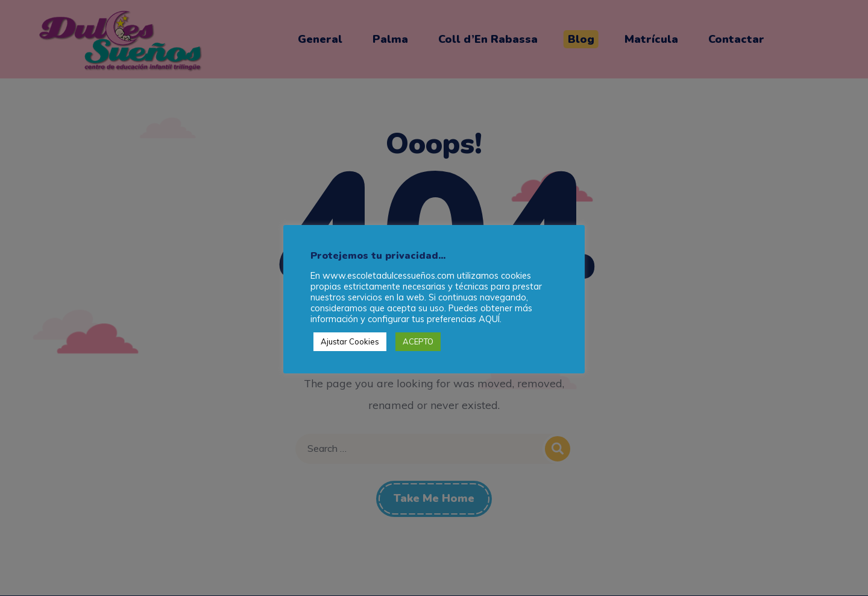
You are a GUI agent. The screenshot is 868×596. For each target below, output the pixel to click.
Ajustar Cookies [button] (350, 341)
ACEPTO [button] (418, 341)
